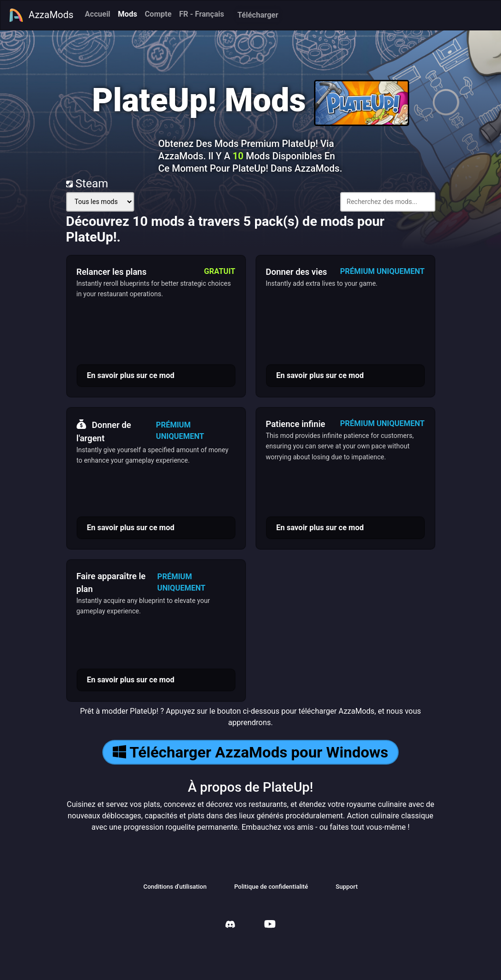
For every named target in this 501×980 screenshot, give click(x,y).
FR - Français (202, 14)
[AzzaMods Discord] (230, 926)
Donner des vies (297, 272)
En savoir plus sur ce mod (131, 375)
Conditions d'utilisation (175, 887)
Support (346, 887)
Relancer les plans (112, 272)
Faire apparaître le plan (111, 582)
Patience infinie (296, 424)
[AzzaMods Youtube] (270, 925)
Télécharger (258, 15)
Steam (87, 184)
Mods (128, 14)
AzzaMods (41, 15)
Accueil (98, 14)
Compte (158, 14)
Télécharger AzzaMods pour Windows (250, 752)
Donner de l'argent (104, 430)
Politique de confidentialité (271, 887)
